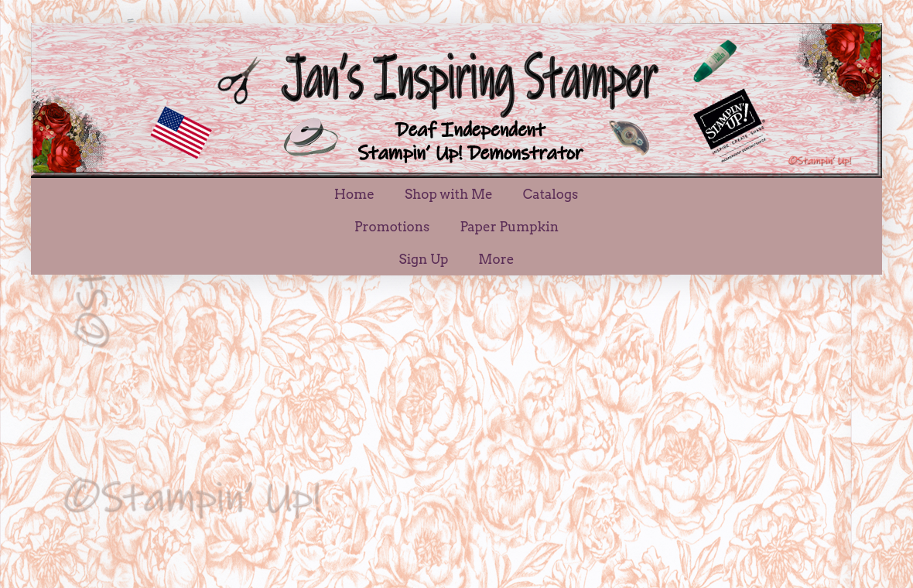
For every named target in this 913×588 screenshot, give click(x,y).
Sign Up (424, 259)
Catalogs (551, 194)
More (496, 259)
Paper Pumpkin (509, 227)
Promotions (392, 227)
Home (354, 194)
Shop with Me (449, 194)
